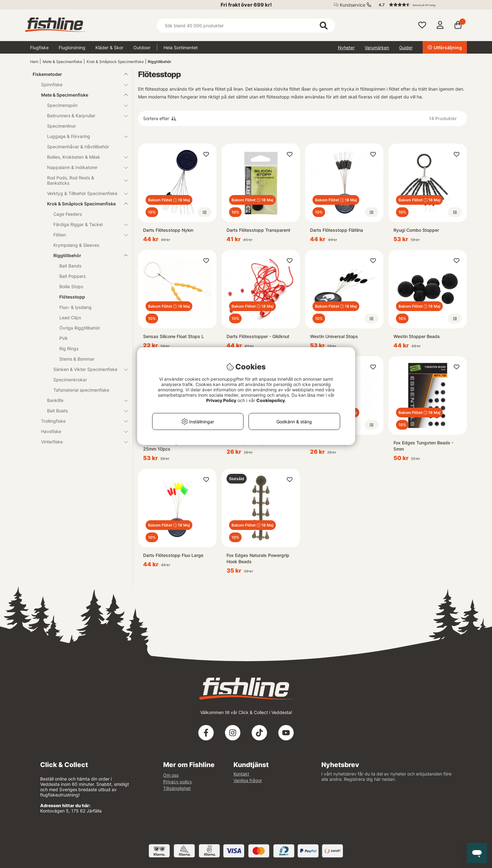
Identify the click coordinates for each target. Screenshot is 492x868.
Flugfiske (39, 48)
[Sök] (246, 26)
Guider (406, 48)
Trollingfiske (81, 421)
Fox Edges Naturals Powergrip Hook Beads (258, 558)
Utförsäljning (445, 48)
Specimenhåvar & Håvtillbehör (78, 147)
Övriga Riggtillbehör (80, 328)
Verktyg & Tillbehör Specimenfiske (84, 193)
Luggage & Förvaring (84, 136)
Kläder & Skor (109, 48)
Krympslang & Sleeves (76, 245)
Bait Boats (84, 411)
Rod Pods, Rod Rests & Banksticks (84, 180)
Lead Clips (70, 318)
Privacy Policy (221, 400)
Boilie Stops (71, 286)
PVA (63, 338)
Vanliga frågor (248, 780)
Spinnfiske (81, 85)
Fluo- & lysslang (75, 307)
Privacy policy (178, 782)
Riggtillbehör (160, 62)
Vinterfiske (81, 442)
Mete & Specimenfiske (62, 62)
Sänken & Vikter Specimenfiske (87, 369)
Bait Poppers (72, 276)
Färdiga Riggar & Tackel (87, 224)
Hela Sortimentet (181, 48)
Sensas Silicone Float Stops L (174, 336)
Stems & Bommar (77, 359)
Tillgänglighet (177, 788)
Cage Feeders (68, 214)
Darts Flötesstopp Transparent (258, 230)
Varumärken (377, 48)
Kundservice (353, 5)
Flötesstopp (72, 297)
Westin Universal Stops (334, 336)
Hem (34, 62)
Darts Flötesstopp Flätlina (337, 230)
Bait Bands (70, 266)
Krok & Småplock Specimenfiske (115, 62)
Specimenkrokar (70, 380)
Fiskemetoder (76, 74)
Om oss (171, 775)
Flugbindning (72, 48)
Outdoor (142, 48)
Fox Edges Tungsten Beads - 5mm (423, 446)
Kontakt (241, 774)
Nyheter (346, 48)
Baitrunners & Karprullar (84, 116)
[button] (420, 5)
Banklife (84, 400)
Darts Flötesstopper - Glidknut (258, 336)
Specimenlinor (61, 126)
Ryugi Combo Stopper (416, 230)
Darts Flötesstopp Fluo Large (173, 555)
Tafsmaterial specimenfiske (81, 390)
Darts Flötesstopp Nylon (168, 230)
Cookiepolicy (271, 400)
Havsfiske (81, 431)
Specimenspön (84, 105)
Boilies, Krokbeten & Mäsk (84, 157)
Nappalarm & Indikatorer (84, 167)
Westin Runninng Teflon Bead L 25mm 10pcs (175, 446)
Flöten (87, 235)
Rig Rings (69, 349)
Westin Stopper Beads (417, 336)
